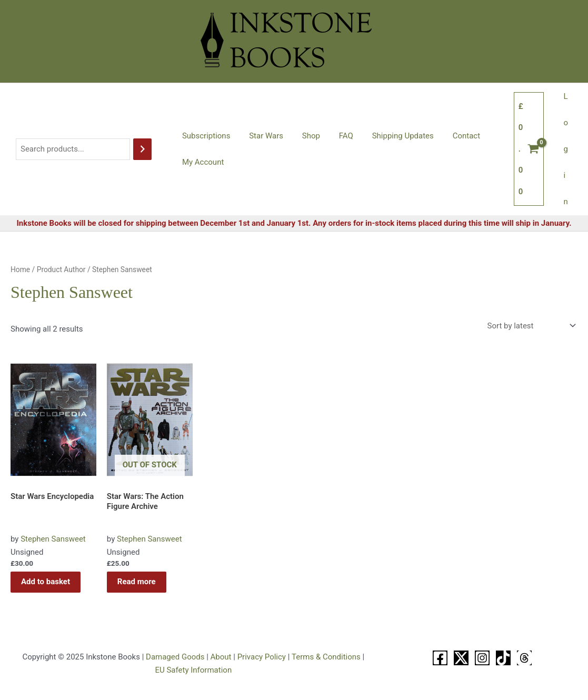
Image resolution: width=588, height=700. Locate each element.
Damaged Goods (175, 657)
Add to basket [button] (46, 582)
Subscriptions (205, 136)
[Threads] (524, 658)
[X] (461, 658)
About (221, 657)
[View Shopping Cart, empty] (532, 149)
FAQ (335, 136)
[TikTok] (503, 658)
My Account (201, 162)
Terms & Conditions (326, 657)
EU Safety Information (193, 670)
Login (567, 149)
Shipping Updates (389, 136)
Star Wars (261, 136)
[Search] (142, 149)
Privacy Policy (262, 657)
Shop (303, 136)
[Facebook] (440, 658)
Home (20, 269)
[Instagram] (482, 658)
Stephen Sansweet (53, 539)
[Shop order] (530, 326)
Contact (450, 136)
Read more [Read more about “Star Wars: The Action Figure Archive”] (137, 582)
